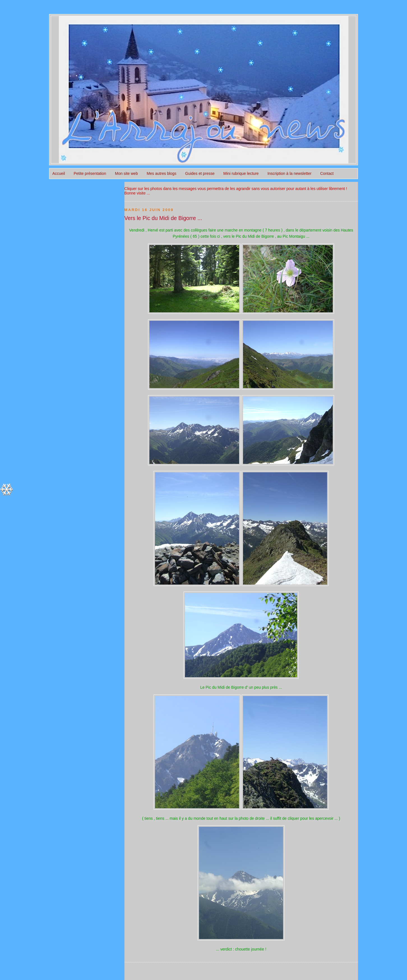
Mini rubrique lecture (241, 173)
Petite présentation (90, 173)
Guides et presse (200, 173)
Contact (327, 173)
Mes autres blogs (161, 173)
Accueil (59, 173)
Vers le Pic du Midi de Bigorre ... (163, 218)
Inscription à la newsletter (289, 173)
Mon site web (126, 173)
